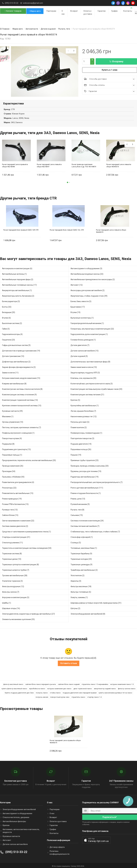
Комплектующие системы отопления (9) (19, 393)
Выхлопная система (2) (12, 322)
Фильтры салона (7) (11, 591)
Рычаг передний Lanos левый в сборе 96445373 (119, 164)
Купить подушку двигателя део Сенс (19, 691)
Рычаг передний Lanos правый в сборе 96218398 (15, 164)
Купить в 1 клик (110, 70)
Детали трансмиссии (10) (13, 355)
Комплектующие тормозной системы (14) (20, 399)
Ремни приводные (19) (12, 497)
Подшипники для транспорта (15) (16, 448)
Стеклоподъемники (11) (12, 541)
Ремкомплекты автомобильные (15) (18, 492)
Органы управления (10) (13, 421)
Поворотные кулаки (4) (12, 437)
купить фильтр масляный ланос (14, 687)
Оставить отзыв (69, 662)
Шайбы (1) (7, 602)
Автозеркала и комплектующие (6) (17, 267)
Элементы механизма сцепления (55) (18, 618)
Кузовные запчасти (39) (12, 410)
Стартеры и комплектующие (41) (16, 536)
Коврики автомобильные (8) (14, 382)
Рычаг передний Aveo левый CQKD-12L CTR (67, 229)
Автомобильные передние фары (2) (18, 278)
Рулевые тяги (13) (10, 508)
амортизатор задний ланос (105, 687)
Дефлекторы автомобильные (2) (16, 360)
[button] (68, 181)
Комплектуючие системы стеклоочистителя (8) (22, 388)
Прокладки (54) (9, 470)
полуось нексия (42, 696)
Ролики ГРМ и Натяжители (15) (15, 503)
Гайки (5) (6, 327)
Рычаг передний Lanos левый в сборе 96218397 (49, 164)
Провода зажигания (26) (13, 465)
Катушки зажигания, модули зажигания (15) (21, 377)
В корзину (116, 61)
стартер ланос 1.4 (94, 696)
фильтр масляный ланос (13, 683)
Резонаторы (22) (9, 486)
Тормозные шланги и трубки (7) (16, 569)
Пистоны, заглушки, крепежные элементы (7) (22, 426)
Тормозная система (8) (12, 552)
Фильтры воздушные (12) (13, 585)
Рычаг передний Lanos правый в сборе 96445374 (65, 740)
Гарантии (102, 11)
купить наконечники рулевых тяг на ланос (115, 691)
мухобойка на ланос (37, 687)
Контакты (128, 11)
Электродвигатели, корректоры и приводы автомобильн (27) (28, 613)
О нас (63, 12)
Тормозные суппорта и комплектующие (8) (20, 563)
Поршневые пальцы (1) (12, 454)
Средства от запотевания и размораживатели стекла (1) (26, 530)
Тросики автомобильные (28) (15, 574)
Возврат (74, 11)
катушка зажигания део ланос (59, 687)
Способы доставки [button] (110, 79)
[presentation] (68, 51)
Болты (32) (7, 306)
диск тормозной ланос (83, 687)
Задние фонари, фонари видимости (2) (19, 366)
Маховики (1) (8, 415)
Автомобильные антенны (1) (14, 273)
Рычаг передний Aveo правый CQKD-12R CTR (21, 229)
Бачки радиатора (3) (11, 300)
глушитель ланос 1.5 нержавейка (95, 683)
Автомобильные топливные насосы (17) (19, 284)
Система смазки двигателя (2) (15, 525)
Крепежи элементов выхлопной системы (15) (22, 404)
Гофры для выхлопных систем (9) (16, 344)
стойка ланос (55, 691)
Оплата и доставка (88, 12)
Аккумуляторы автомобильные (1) (17, 289)
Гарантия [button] (110, 91)
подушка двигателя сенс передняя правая (80, 691)
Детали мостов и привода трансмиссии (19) (21, 349)
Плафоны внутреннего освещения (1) (18, 432)
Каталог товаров (13, 11)
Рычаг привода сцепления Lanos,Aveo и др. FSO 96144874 (84, 164)
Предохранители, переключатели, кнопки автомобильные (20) (29, 459)
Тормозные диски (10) (12, 558)
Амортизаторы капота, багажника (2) (18, 295)
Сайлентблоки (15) (10, 514)
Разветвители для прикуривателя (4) (18, 481)
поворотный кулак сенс (60, 696)
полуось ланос (42, 691)
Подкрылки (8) (8, 443)
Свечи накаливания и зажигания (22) (18, 519)
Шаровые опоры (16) (11, 607)
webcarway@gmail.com (33, 3)
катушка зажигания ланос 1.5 (122, 683)
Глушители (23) (8, 338)
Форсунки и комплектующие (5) (16, 596)
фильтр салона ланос (127, 687)
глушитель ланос (78, 696)
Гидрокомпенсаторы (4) (12, 333)
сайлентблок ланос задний (69, 683)
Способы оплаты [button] (110, 85)
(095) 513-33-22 (12, 3)
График (114, 11)
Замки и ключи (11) (10, 371)
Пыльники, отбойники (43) (13, 476)
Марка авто (35, 11)
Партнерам (51, 11)
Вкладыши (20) (9, 311)
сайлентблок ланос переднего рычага (41, 683)
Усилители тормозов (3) (12, 580)
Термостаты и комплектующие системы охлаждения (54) (27, 547)
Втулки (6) (6, 317)
